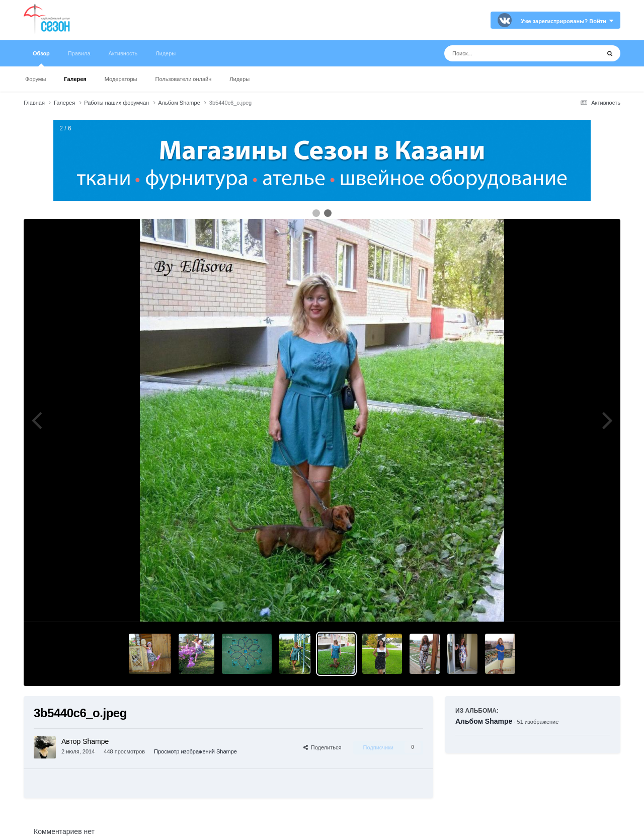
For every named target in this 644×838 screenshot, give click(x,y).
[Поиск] (503, 53)
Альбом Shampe (484, 721)
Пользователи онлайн (184, 79)
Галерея (75, 79)
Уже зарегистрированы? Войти (567, 21)
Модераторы (121, 79)
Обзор (41, 58)
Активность (123, 53)
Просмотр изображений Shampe (195, 751)
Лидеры (239, 79)
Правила (79, 53)
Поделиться (323, 747)
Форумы (35, 79)
